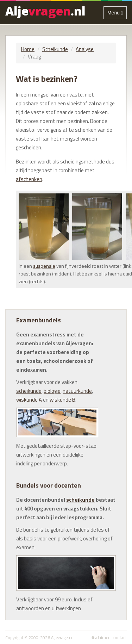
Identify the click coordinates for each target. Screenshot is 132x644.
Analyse (85, 49)
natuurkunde (77, 391)
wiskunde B (62, 400)
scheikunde (29, 391)
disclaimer (100, 637)
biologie (52, 391)
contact (120, 637)
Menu (117, 14)
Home (28, 49)
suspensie (44, 266)
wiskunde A (29, 400)
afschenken (29, 179)
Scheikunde (55, 49)
